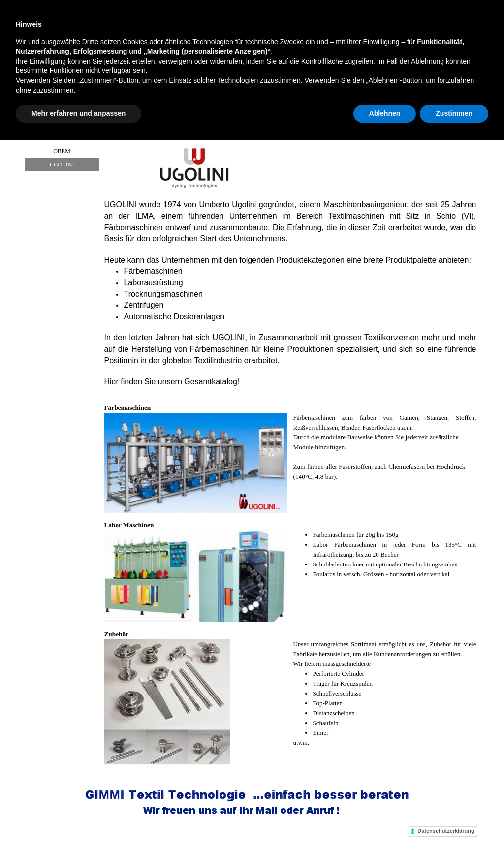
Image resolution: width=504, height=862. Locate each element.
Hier (111, 381)
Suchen (428, 14)
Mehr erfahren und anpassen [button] (79, 835)
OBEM (62, 151)
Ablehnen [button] (385, 835)
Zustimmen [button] (454, 835)
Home (50, 102)
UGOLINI (62, 165)
